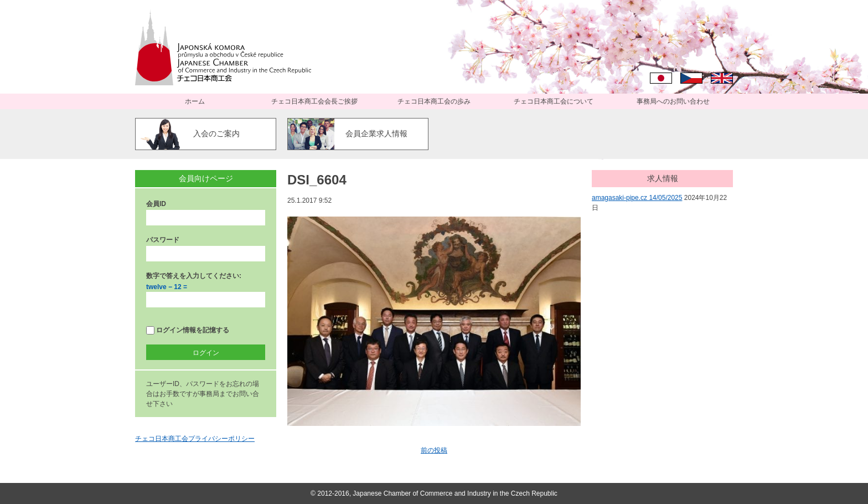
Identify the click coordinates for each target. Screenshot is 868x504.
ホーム (195, 101)
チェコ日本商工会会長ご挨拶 (314, 101)
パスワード (163, 240)
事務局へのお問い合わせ (673, 101)
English (722, 78)
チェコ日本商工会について (554, 101)
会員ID (156, 204)
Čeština (691, 78)
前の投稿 (434, 450)
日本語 (661, 78)
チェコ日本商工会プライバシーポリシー (195, 439)
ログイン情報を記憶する (188, 330)
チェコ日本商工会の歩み (434, 101)
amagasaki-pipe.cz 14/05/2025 (637, 198)
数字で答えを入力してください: (194, 276)
